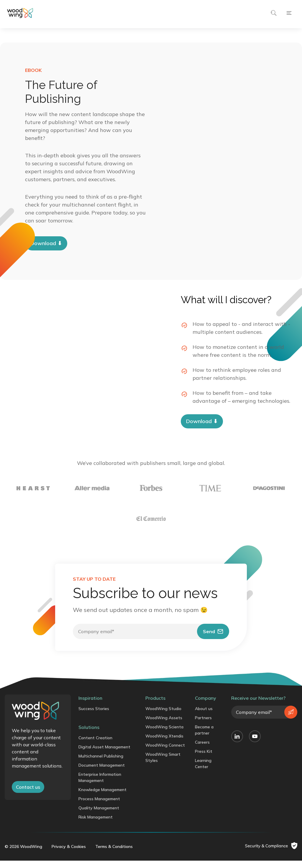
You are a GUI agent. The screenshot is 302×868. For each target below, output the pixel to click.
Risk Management (96, 824)
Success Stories (94, 716)
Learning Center (203, 771)
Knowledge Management (102, 797)
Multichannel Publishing (101, 763)
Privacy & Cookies (69, 854)
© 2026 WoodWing (23, 854)
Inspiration (90, 705)
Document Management (102, 773)
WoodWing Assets (164, 725)
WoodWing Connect (165, 753)
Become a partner (204, 737)
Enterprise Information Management (100, 785)
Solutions (89, 735)
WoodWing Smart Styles (163, 765)
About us (204, 716)
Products (155, 705)
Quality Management (99, 815)
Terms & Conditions (114, 854)
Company (206, 705)
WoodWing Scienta (164, 734)
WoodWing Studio (163, 716)
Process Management (99, 806)
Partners (203, 725)
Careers (202, 750)
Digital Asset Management (104, 754)
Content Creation (95, 745)
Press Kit (204, 759)
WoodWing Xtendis (164, 743)
